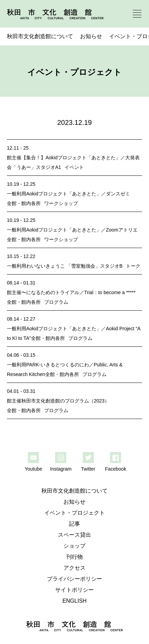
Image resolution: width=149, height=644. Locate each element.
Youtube (33, 469)
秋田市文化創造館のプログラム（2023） (65, 401)
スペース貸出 (74, 535)
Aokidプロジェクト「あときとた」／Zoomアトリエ (82, 230)
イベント (74, 167)
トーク (133, 266)
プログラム (56, 302)
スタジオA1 (48, 167)
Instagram (61, 469)
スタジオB (111, 266)
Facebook (115, 469)
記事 (74, 524)
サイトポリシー (74, 590)
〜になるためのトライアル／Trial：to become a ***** (78, 292)
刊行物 (74, 557)
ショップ (74, 546)
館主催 (14, 158)
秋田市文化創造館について (40, 36)
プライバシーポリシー (74, 579)
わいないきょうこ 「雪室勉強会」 (63, 266)
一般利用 (17, 194)
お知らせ (91, 36)
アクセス (74, 568)
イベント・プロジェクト (74, 513)
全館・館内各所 (24, 203)
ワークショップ (61, 203)
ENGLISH (74, 601)
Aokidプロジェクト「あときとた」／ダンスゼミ (78, 194)
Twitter (88, 469)
